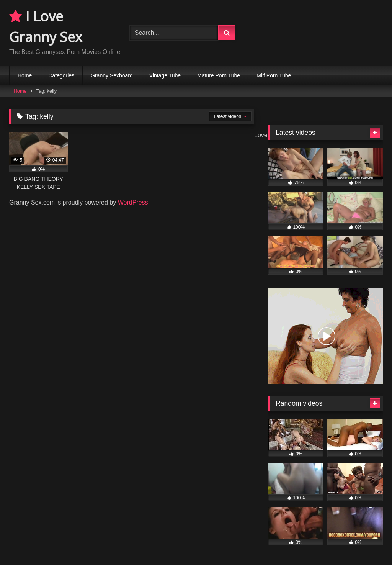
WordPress (133, 202)
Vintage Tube (165, 75)
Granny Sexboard (112, 75)
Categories (61, 75)
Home (25, 75)
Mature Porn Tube (219, 75)
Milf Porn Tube (274, 75)
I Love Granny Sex (46, 27)
